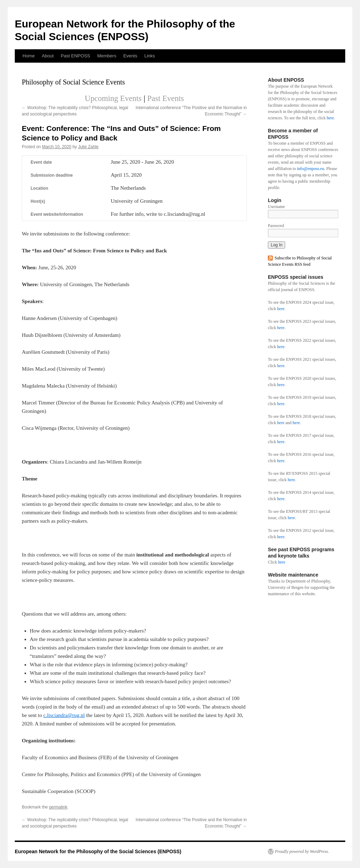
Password (276, 226)
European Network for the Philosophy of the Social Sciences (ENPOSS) (98, 851)
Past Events (166, 98)
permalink (58, 807)
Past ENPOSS (76, 56)
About (48, 56)
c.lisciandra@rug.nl (64, 715)
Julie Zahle (88, 147)
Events (130, 56)
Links (149, 56)
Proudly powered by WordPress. (302, 851)
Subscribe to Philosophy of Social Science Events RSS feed (300, 261)
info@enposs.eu (311, 169)
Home (29, 56)
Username (277, 207)
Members (107, 56)
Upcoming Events (113, 98)
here (330, 118)
